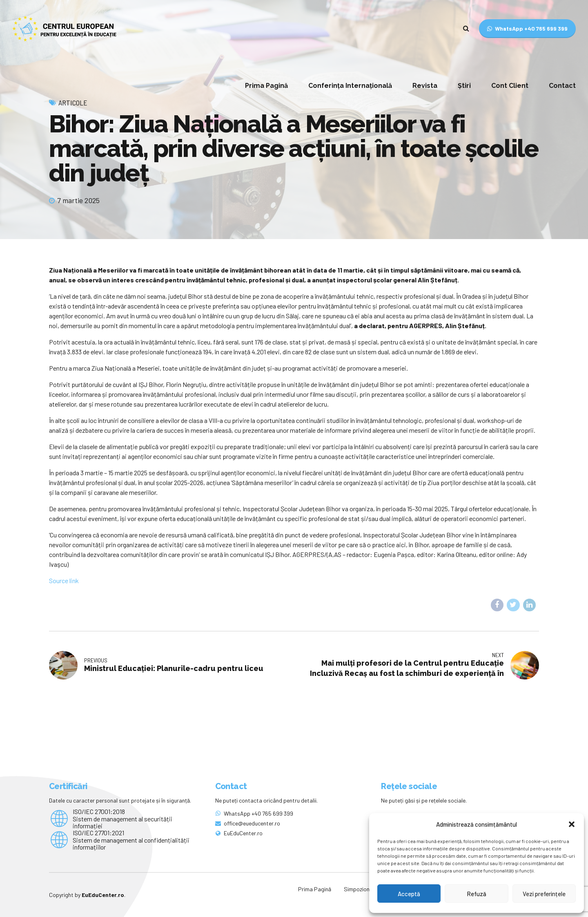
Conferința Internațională (350, 86)
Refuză (477, 894)
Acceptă (409, 894)
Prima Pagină (266, 86)
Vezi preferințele (544, 894)
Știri (464, 86)
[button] (572, 824)
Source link (64, 580)
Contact (562, 86)
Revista (425, 86)
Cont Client (510, 86)
